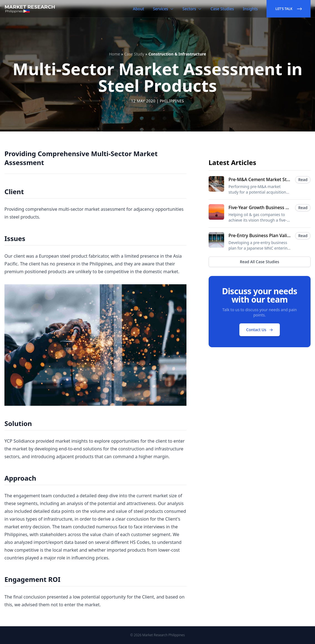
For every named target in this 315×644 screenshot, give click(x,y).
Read (303, 180)
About (139, 9)
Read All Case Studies (260, 262)
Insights (250, 9)
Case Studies (222, 9)
